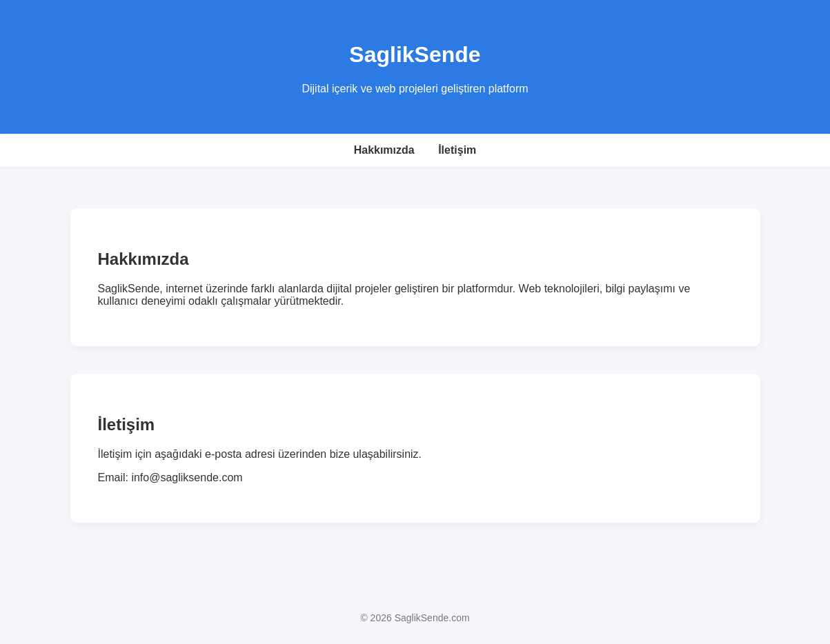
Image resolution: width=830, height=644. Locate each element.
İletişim (457, 150)
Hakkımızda (384, 150)
